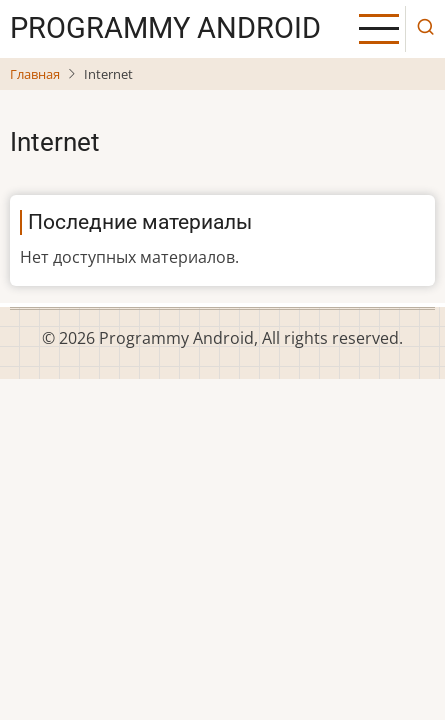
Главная (35, 74)
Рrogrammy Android (165, 28)
